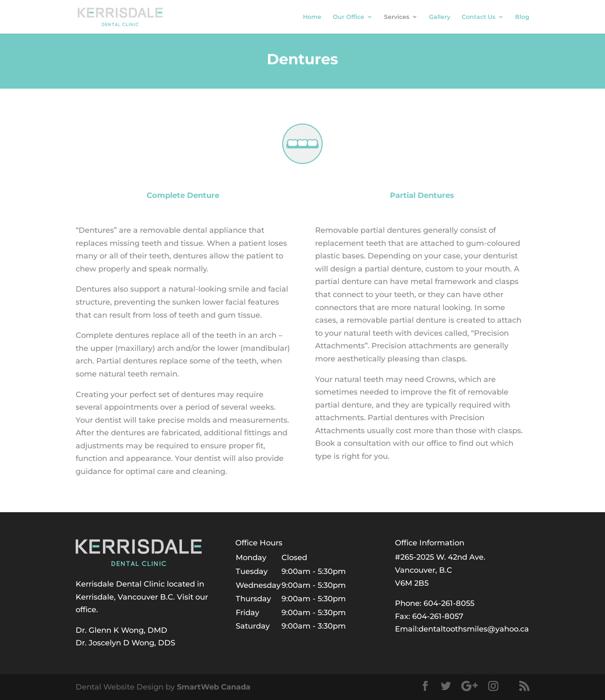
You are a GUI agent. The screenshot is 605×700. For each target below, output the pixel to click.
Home (312, 17)
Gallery (440, 17)
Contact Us (479, 17)
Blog (522, 17)
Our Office (349, 17)
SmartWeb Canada (214, 687)
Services (397, 17)
